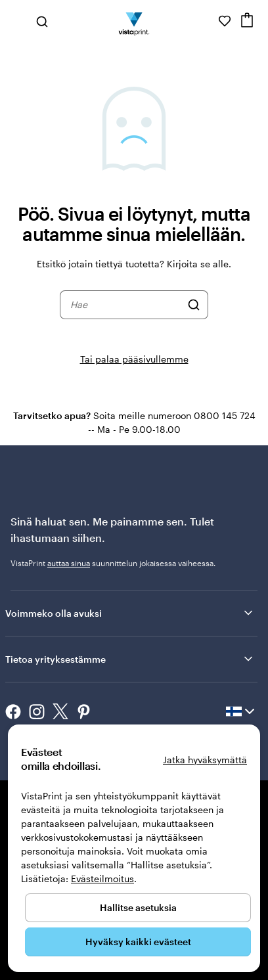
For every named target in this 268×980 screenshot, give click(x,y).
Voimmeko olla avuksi (130, 613)
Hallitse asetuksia (138, 907)
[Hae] (194, 305)
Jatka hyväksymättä (205, 760)
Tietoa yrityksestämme (130, 659)
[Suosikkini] (225, 21)
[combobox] (125, 305)
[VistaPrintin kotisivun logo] (134, 21)
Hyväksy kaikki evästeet (138, 942)
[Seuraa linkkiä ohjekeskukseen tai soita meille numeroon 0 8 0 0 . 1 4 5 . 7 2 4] (206, 21)
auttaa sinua (69, 563)
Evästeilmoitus (102, 879)
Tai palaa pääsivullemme (134, 359)
